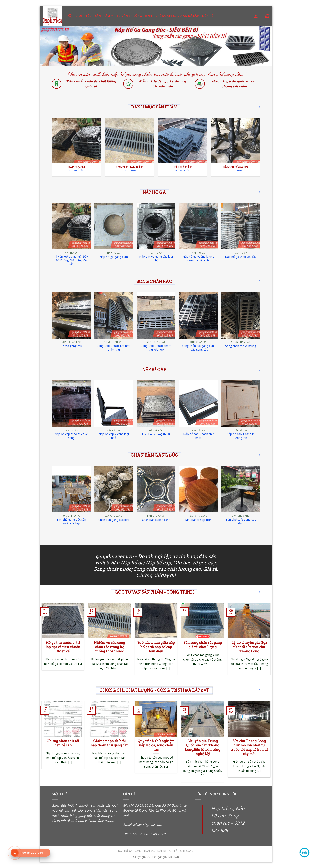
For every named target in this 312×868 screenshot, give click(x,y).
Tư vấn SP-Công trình (134, 16)
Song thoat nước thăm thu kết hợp (156, 348)
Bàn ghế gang (184, 851)
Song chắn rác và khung (241, 346)
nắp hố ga (60, 810)
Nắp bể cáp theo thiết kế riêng (71, 436)
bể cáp (76, 810)
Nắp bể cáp (165, 851)
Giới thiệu (83, 16)
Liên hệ (208, 16)
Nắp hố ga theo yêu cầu (241, 257)
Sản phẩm (104, 16)
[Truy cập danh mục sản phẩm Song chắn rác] (130, 147)
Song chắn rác (145, 851)
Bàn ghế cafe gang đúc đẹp (241, 522)
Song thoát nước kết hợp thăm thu (114, 348)
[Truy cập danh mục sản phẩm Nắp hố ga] (77, 147)
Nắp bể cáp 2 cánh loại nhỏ (114, 436)
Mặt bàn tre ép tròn (198, 520)
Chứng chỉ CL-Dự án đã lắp (177, 16)
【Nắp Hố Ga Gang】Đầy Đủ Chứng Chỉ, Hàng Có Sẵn (71, 260)
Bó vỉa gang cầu (71, 346)
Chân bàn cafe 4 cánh (156, 520)
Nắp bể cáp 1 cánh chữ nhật (198, 436)
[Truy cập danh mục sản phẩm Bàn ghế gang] (235, 147)
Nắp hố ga (125, 851)
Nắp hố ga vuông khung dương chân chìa (198, 258)
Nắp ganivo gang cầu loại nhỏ (156, 258)
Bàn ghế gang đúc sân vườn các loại (71, 522)
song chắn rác (96, 810)
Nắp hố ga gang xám (114, 257)
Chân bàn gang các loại (114, 520)
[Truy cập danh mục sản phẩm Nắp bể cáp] (183, 147)
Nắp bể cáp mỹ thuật (156, 434)
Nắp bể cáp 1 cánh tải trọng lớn (241, 436)
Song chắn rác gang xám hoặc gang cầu (198, 348)
